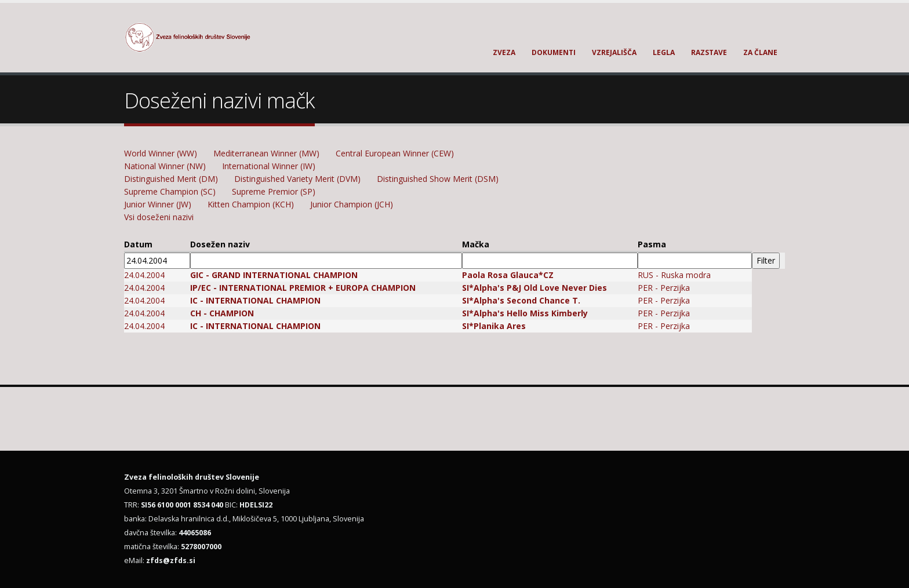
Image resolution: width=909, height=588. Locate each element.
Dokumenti (554, 52)
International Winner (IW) (269, 166)
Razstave (709, 52)
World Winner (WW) (161, 153)
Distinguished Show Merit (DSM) (438, 179)
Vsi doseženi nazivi (159, 217)
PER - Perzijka (664, 288)
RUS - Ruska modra (674, 275)
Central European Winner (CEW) (395, 153)
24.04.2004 (144, 275)
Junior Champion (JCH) (352, 204)
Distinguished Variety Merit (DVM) (297, 179)
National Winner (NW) (165, 166)
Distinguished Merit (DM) (171, 179)
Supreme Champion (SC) (170, 191)
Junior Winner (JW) (158, 204)
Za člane (760, 52)
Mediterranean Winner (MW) (266, 153)
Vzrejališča (614, 52)
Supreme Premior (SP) (274, 191)
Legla (664, 52)
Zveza (504, 52)
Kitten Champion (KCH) (251, 204)
